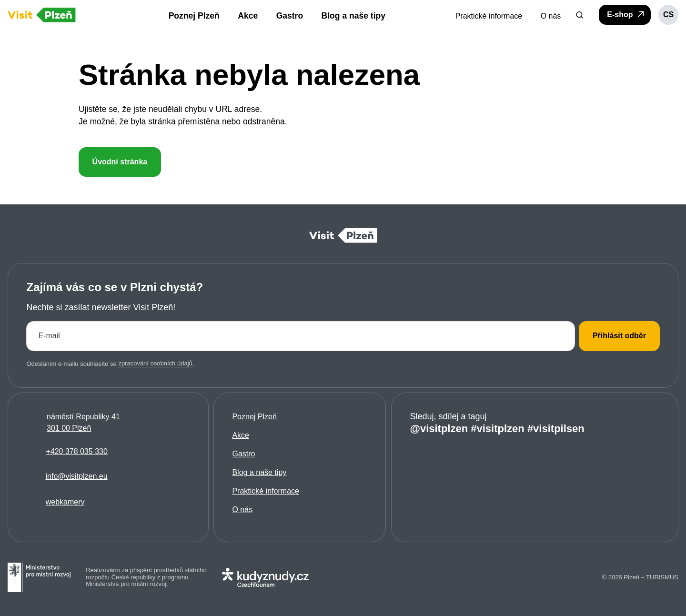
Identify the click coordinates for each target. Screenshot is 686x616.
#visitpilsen (555, 429)
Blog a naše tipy (260, 473)
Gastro (244, 454)
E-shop (626, 14)
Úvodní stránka (120, 162)
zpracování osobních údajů (155, 364)
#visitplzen (497, 429)
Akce (241, 436)
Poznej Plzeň (255, 417)
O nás (243, 510)
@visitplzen (439, 429)
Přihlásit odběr (619, 336)
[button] (580, 15)
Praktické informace (266, 491)
